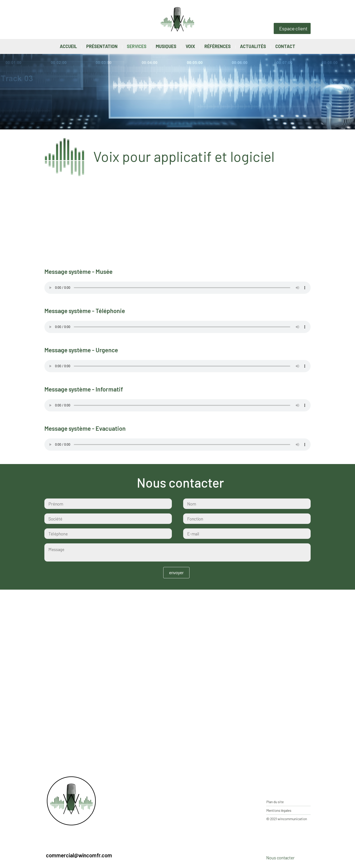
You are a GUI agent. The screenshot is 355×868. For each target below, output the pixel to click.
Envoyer (176, 573)
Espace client (293, 28)
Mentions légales (279, 810)
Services (137, 46)
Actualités (253, 46)
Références (218, 46)
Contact (285, 46)
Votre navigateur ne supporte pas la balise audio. (177, 288)
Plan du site (275, 802)
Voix (190, 46)
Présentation (102, 46)
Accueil (68, 46)
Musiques (166, 46)
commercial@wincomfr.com (79, 855)
